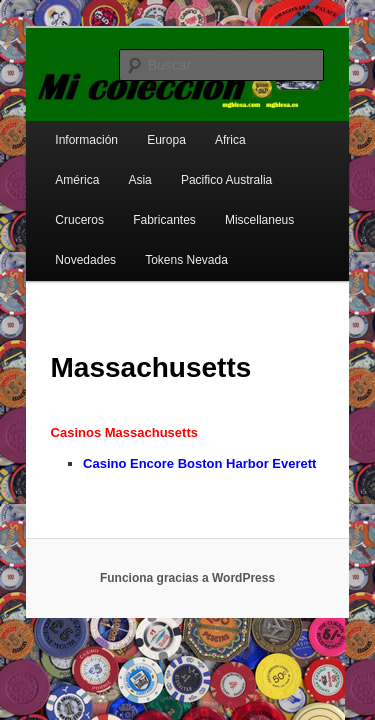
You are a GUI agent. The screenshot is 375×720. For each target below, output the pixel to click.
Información (64, 127)
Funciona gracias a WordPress (187, 565)
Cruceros (230, 167)
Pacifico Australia (131, 167)
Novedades (254, 207)
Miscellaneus (159, 207)
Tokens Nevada (74, 247)
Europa (144, 127)
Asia (44, 167)
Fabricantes (64, 207)
